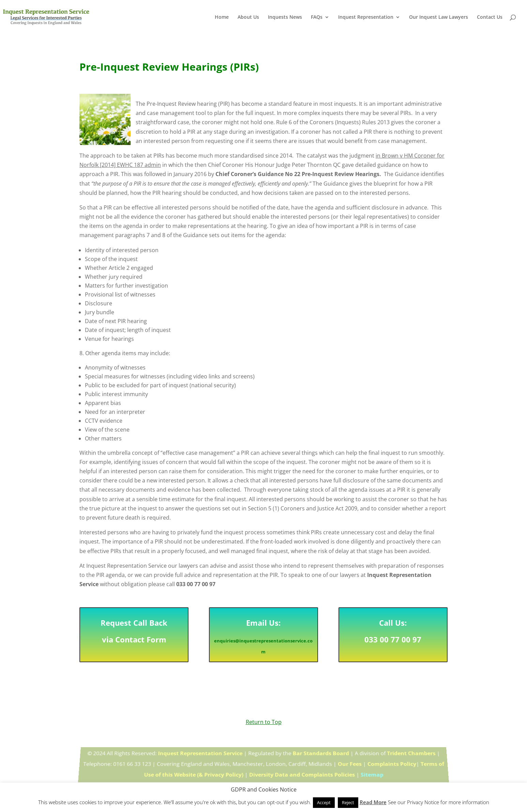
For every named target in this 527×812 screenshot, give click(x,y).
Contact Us (490, 17)
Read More (373, 802)
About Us (248, 17)
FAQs (317, 17)
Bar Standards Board (320, 755)
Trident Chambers (410, 755)
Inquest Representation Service (200, 755)
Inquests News (285, 17)
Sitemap (372, 774)
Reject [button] (348, 802)
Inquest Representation (366, 17)
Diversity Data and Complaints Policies (302, 774)
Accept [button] (324, 802)
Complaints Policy (392, 764)
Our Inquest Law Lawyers (439, 17)
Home (222, 17)
